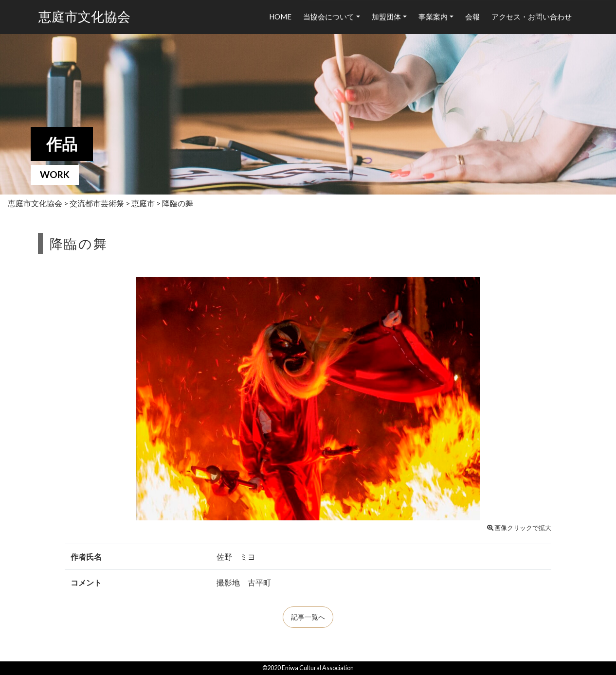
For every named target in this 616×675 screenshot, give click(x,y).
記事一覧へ (308, 617)
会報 (472, 17)
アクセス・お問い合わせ (532, 17)
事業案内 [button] (433, 17)
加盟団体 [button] (386, 17)
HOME (280, 17)
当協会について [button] (329, 17)
